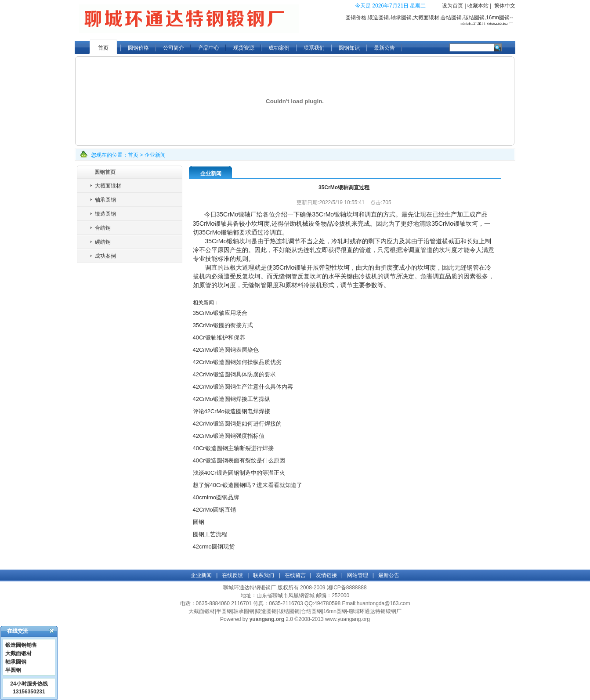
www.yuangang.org (347, 619)
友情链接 (326, 575)
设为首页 (452, 6)
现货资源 (244, 48)
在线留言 (295, 575)
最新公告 (384, 48)
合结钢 (103, 228)
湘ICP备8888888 (347, 588)
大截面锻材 (108, 186)
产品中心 (209, 48)
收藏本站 (478, 6)
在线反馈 (232, 575)
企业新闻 (155, 155)
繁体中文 (505, 6)
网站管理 (358, 575)
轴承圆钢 (105, 200)
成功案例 (279, 48)
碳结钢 (103, 242)
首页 (103, 48)
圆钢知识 (349, 48)
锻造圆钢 (105, 214)
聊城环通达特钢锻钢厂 (250, 588)
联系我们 (314, 48)
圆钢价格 (138, 48)
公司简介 (174, 48)
